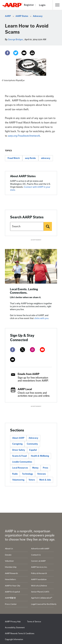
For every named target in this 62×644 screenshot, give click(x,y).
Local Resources (20, 468)
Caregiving (17, 444)
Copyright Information (14, 639)
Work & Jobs (45, 480)
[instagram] (32, 350)
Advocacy (38, 16)
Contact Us (36, 555)
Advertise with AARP (40, 549)
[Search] (48, 226)
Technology (27, 474)
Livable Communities (22, 462)
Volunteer (9, 561)
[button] (57, 5)
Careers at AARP (38, 561)
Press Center (11, 604)
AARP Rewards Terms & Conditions (20, 634)
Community (32, 444)
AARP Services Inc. (39, 567)
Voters (32, 480)
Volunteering (18, 480)
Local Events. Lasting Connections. (24, 291)
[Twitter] (16, 53)
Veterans (41, 474)
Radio (15, 474)
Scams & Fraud (19, 456)
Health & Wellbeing (40, 456)
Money (35, 468)
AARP (8, 16)
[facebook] (13, 350)
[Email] (24, 53)
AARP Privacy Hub (13, 622)
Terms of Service (34, 622)
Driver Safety (19, 450)
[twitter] (22, 350)
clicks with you (41, 318)
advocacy (46, 158)
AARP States (22, 16)
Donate (8, 555)
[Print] (32, 53)
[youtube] (42, 350)
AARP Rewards (11, 573)
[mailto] (13, 360)
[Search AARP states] (27, 226)
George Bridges (15, 39)
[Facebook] (7, 53)
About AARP (18, 438)
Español (33, 450)
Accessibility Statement (15, 628)
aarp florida (30, 158)
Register (29, 5)
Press (45, 468)
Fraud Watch (14, 158)
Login (42, 5)
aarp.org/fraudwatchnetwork (24, 136)
